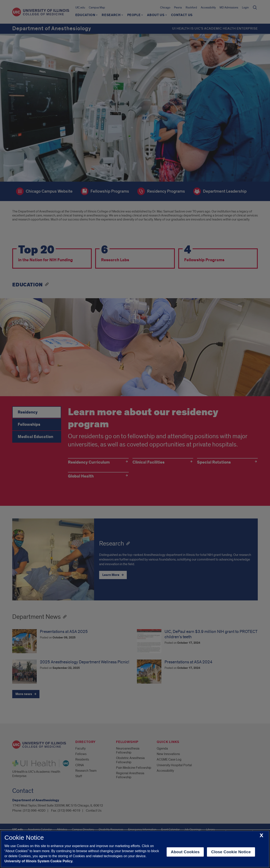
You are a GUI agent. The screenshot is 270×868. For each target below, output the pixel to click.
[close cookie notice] (261, 836)
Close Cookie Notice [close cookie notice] (231, 852)
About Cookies (185, 852)
